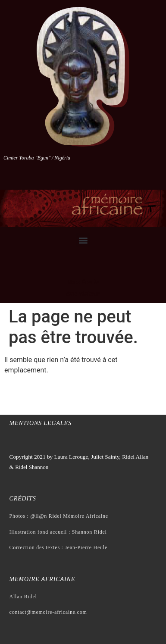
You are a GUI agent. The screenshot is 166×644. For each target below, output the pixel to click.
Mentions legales (41, 423)
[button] (83, 240)
